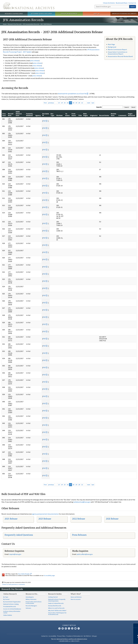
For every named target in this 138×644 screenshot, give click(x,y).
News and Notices (76, 597)
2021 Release (112, 519)
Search (133, 7)
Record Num (11, 115)
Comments (122, 115)
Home (5, 24)
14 (62, 103)
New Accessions (76, 599)
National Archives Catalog (11, 604)
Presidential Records (10, 606)
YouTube (72, 628)
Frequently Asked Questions (19, 535)
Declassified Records (55, 606)
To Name (67, 115)
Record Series (104, 115)
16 (68, 103)
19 (76, 103)
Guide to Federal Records (56, 603)
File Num (59, 115)
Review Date (113, 115)
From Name (74, 115)
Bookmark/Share (122, 3)
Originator (94, 115)
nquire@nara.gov (15, 554)
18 (73, 103)
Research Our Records (14, 14)
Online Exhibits (8, 615)
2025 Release (11, 519)
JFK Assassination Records (31, 24)
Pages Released (131, 115)
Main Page (111, 44)
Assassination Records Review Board (120, 56)
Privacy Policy (61, 636)
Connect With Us (69, 625)
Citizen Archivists (109, 3)
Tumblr (69, 628)
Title (80, 115)
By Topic (6, 597)
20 (79, 103)
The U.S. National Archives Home (29, 6)
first (45, 103)
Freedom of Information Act (75, 636)
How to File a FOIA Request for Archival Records (57, 614)
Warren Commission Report (117, 49)
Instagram (66, 628)
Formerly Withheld (29, 115)
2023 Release (45, 519)
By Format (6, 599)
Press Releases (79, 535)
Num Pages (86, 115)
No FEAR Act (87, 636)
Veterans (28, 608)
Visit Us (97, 14)
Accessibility (52, 636)
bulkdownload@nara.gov (82, 502)
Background (112, 47)
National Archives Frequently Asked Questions (57, 600)
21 (82, 103)
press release (34, 61)
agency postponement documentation (45, 514)
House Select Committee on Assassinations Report (118, 53)
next (89, 103)
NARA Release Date (19, 114)
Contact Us (132, 3)
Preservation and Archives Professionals (34, 603)
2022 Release (79, 519)
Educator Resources (69, 14)
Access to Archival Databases (12, 609)
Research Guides (55, 594)
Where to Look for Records (56, 608)
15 (65, 103)
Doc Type (52, 115)
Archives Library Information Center (12, 612)
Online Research (10, 594)
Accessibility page (49, 575)
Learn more (120, 640)
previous (51, 103)
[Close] (136, 625)
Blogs (75, 628)
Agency (38, 115)
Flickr (79, 628)
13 (59, 103)
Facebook (59, 628)
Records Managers (31, 606)
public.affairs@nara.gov (85, 554)
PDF (44, 121)
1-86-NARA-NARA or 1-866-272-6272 (69, 641)
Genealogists (30, 597)
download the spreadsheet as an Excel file (72, 94)
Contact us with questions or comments (13, 584)
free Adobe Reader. (25, 574)
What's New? (76, 594)
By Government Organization (12, 602)
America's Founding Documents (124, 14)
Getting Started (53, 597)
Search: (99, 107)
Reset (133, 107)
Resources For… (32, 594)
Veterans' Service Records (41, 14)
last (93, 103)
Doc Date (46, 114)
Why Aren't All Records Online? (57, 610)
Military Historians (31, 599)
